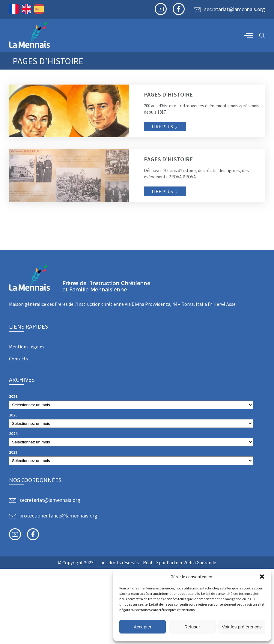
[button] (262, 577)
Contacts (18, 359)
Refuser (192, 627)
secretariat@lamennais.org (235, 9)
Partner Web (180, 562)
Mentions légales (27, 347)
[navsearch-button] (262, 36)
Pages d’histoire (168, 94)
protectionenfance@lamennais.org (58, 516)
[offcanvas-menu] (249, 35)
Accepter (143, 627)
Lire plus (162, 127)
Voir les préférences (242, 627)
